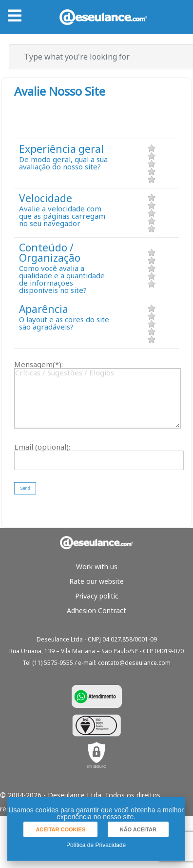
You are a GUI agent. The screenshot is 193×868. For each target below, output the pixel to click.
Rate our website (96, 581)
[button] (25, 488)
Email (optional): (42, 447)
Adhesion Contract (96, 610)
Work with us (97, 567)
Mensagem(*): (39, 364)
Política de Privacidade (96, 845)
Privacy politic (97, 596)
